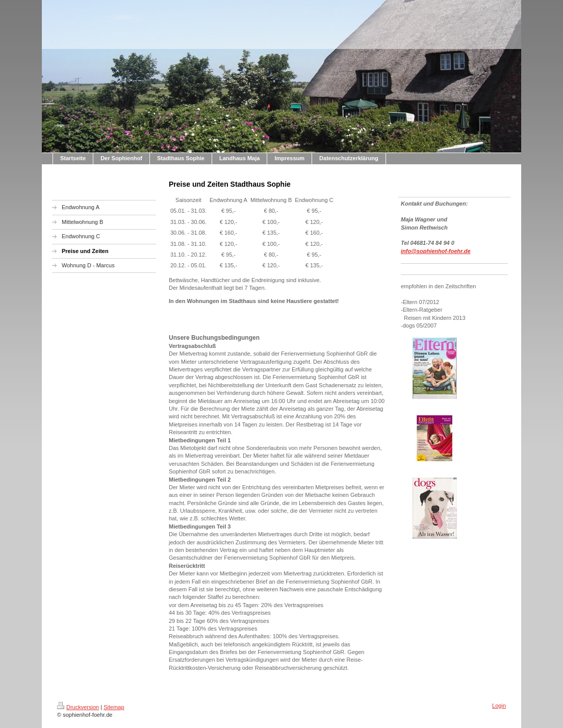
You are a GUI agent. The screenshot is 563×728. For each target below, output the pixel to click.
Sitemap (114, 707)
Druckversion (78, 707)
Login (499, 706)
